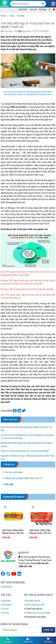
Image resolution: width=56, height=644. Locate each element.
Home (4, 16)
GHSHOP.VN (6, 587)
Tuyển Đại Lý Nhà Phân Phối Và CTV (23, 478)
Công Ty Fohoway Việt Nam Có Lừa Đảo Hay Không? (25, 451)
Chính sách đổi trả (33, 609)
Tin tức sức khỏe (13, 472)
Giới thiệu (23, 9)
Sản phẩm (6, 605)
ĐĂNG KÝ (48, 630)
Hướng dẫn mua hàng (35, 617)
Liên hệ (33, 9)
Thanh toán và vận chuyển (37, 613)
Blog (12, 16)
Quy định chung (32, 601)
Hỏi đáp (43, 9)
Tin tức (5, 609)
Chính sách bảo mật (34, 605)
